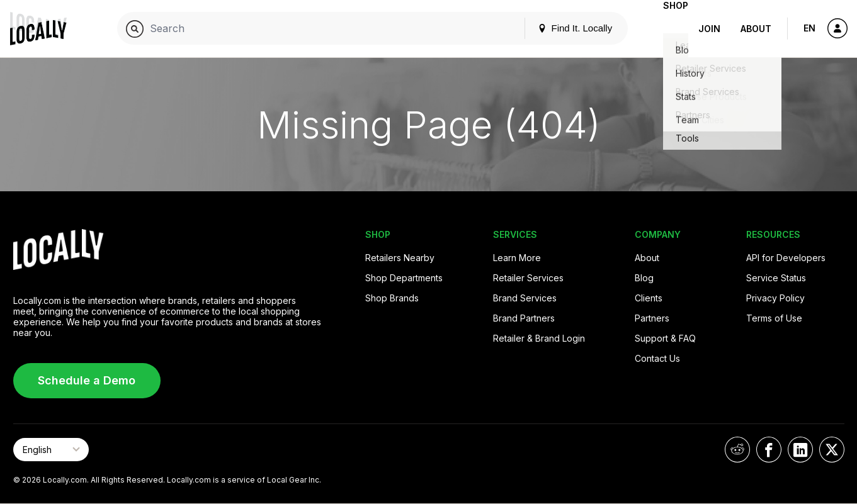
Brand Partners (524, 318)
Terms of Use (774, 318)
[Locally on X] (832, 450)
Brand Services (525, 298)
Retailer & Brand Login (539, 338)
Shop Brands (392, 298)
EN (809, 28)
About (756, 29)
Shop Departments (404, 278)
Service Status (776, 278)
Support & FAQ (665, 338)
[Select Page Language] (51, 450)
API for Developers (786, 258)
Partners (652, 318)
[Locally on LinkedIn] (800, 450)
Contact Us (657, 358)
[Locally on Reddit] (737, 450)
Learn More (517, 258)
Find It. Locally (555, 28)
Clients (649, 298)
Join (709, 29)
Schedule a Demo (87, 380)
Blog (644, 278)
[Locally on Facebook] (769, 450)
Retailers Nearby (400, 258)
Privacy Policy (775, 298)
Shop (666, 29)
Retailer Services (528, 278)
